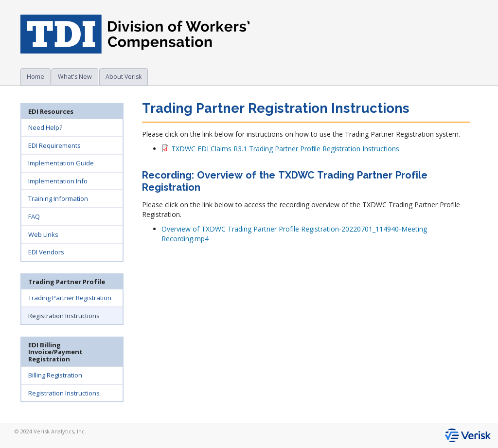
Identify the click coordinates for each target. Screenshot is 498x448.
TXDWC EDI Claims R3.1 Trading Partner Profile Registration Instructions (280, 149)
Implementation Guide (61, 163)
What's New (75, 77)
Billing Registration (55, 375)
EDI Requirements (54, 145)
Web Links (43, 234)
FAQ (34, 216)
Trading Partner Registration (70, 298)
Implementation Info (58, 181)
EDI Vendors (46, 252)
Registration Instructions (64, 316)
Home (36, 77)
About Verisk (124, 77)
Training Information (58, 198)
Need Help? (45, 127)
